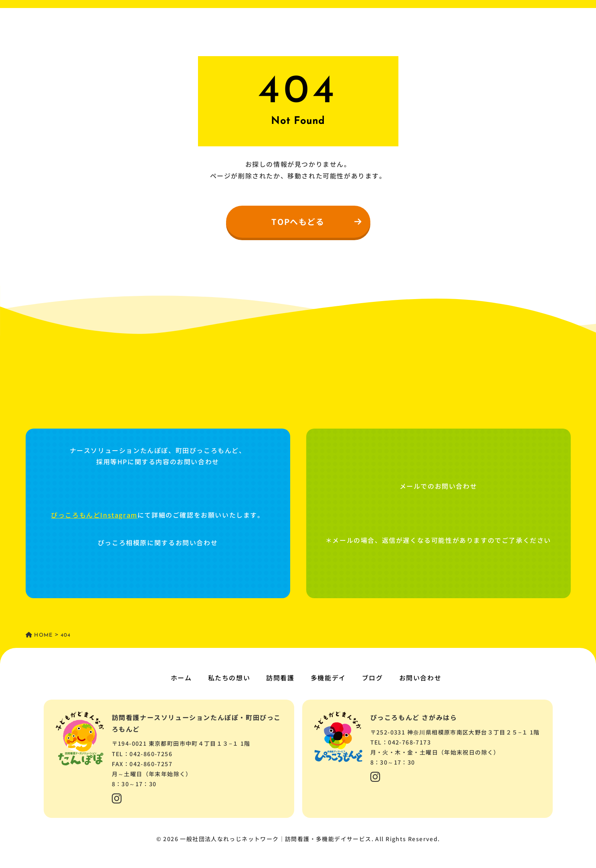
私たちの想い (229, 678)
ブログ (373, 678)
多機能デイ (328, 678)
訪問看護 (280, 678)
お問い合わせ (420, 678)
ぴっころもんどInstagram (94, 515)
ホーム (181, 678)
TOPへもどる (317, 222)
